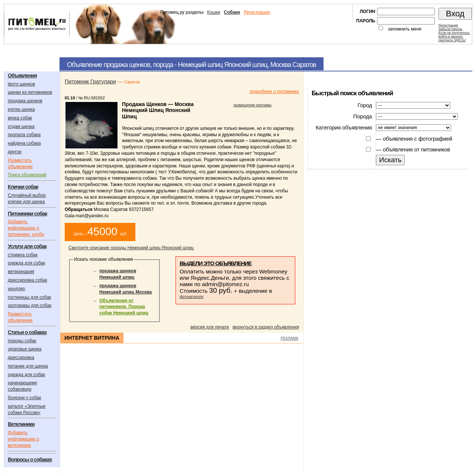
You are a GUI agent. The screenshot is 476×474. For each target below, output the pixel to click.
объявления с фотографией (418, 139)
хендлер (17, 289)
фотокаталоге (192, 297)
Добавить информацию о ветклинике (23, 439)
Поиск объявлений (27, 175)
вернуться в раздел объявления (266, 327)
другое (15, 152)
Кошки (214, 12)
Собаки (232, 12)
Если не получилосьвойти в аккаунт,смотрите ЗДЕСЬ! (454, 36)
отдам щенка (21, 126)
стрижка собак (23, 255)
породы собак (22, 341)
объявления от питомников (417, 150)
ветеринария (21, 272)
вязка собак (20, 118)
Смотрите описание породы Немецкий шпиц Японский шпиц (131, 248)
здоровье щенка (25, 349)
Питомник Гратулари (90, 81)
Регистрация (257, 12)
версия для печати (210, 327)
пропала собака (24, 135)
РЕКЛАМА (290, 338)
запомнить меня (405, 29)
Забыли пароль (450, 29)
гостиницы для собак (29, 297)
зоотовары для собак (30, 305)
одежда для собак (26, 263)
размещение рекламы (253, 105)
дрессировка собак (28, 280)
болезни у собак (25, 398)
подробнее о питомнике (274, 92)
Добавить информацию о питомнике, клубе (26, 228)
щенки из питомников (30, 92)
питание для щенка (28, 366)
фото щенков (21, 84)
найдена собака (24, 143)
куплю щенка (21, 109)
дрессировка (21, 358)
